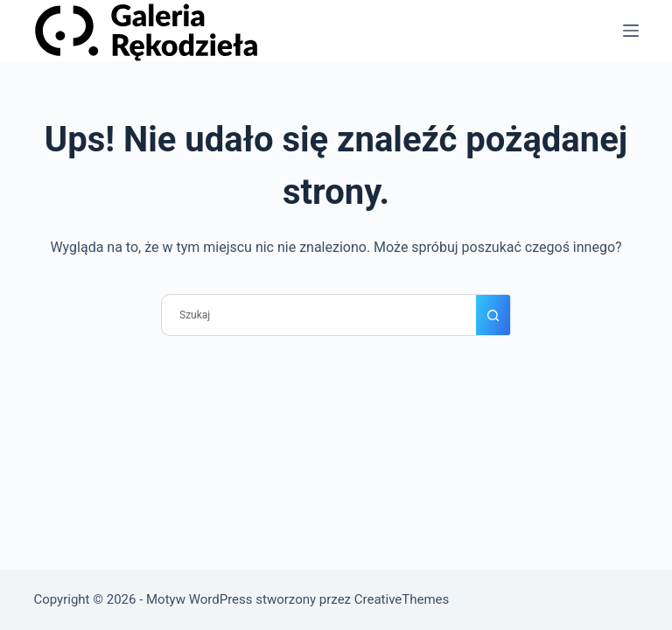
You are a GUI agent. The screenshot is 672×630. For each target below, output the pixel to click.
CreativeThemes (402, 599)
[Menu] (631, 31)
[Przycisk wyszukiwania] (493, 315)
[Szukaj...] (318, 315)
